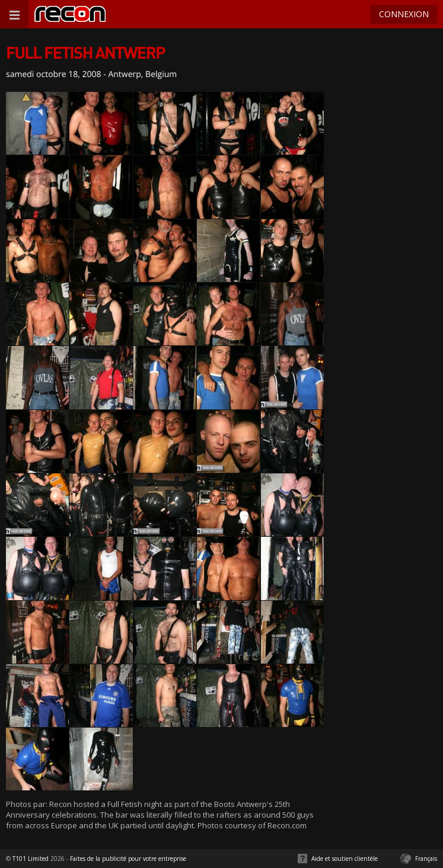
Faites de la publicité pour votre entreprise (128, 859)
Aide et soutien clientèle (345, 859)
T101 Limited (31, 859)
